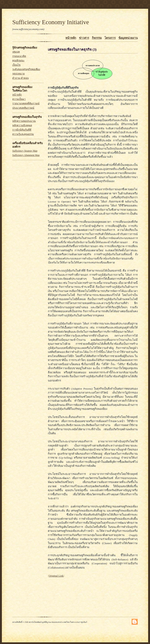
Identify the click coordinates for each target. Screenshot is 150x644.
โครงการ (110, 38)
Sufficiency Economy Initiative (51, 22)
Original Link (56, 576)
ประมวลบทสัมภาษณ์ (23, 108)
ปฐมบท (16, 52)
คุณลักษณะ (18, 61)
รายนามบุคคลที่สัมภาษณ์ (26, 104)
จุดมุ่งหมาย (18, 74)
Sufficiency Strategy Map (25, 151)
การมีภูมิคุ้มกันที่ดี (22, 130)
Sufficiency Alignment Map (26, 155)
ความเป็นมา (19, 99)
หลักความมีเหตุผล (22, 125)
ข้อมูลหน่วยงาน (128, 38)
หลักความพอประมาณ (24, 121)
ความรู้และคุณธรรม (23, 134)
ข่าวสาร (84, 38)
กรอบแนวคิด (19, 56)
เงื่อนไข (16, 65)
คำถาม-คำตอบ (20, 78)
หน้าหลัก (71, 38)
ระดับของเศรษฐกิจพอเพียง (26, 69)
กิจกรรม (97, 38)
